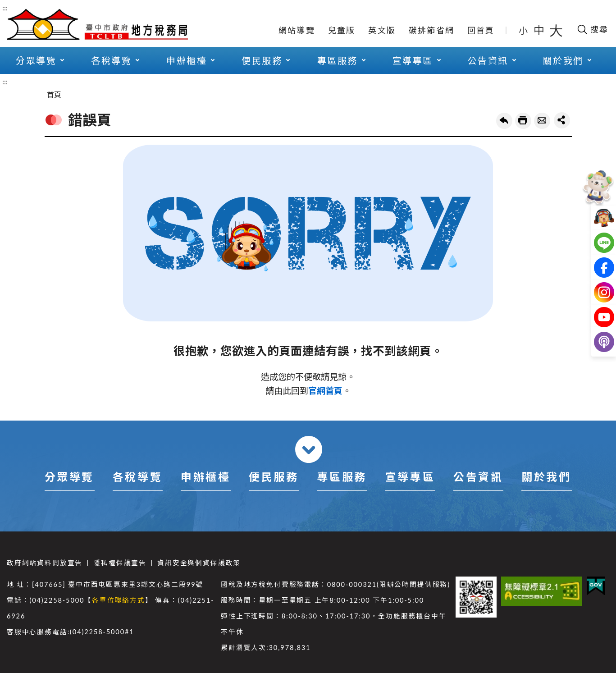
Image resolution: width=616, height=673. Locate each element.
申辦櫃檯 (187, 60)
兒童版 (342, 30)
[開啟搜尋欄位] (592, 29)
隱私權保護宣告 (120, 563)
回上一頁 (504, 121)
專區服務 (338, 60)
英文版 (382, 30)
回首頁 (481, 30)
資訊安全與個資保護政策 (199, 563)
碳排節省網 (431, 30)
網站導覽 (297, 30)
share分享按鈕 (562, 120)
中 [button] (540, 30)
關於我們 (563, 60)
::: (5, 7)
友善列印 (523, 121)
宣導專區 (413, 60)
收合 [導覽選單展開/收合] (309, 449)
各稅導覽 (111, 60)
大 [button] (556, 30)
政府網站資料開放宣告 (45, 563)
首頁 (54, 94)
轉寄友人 (542, 121)
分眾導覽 (36, 60)
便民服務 (262, 60)
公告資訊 (488, 60)
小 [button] (524, 30)
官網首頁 (325, 391)
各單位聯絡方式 (119, 600)
